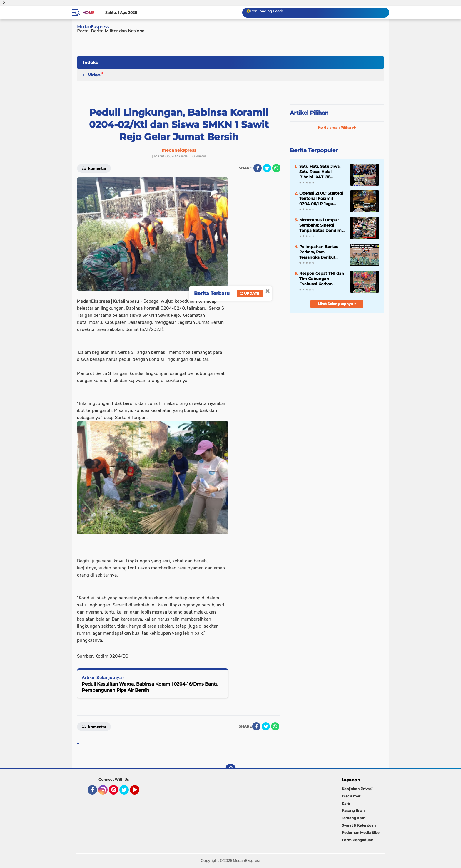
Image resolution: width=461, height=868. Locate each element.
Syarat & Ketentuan (359, 825)
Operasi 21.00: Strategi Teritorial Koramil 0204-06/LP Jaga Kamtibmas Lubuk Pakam (321, 199)
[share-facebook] (258, 168)
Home (88, 13)
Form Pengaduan (357, 840)
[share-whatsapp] (276, 168)
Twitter (127, 792)
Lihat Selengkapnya (337, 304)
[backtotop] (230, 769)
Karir (346, 804)
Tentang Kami (354, 818)
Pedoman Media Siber (361, 833)
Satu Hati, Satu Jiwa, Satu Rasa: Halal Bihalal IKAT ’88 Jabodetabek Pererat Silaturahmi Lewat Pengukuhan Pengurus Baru (322, 172)
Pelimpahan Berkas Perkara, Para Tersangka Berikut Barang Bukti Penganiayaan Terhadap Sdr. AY (319, 252)
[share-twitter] (267, 168)
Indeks (90, 63)
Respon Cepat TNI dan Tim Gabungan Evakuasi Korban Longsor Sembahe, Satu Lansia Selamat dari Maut (322, 279)
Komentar (94, 168)
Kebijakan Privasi (357, 789)
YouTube (139, 792)
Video (94, 75)
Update (250, 293)
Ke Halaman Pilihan (337, 127)
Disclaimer (351, 796)
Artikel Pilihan (309, 113)
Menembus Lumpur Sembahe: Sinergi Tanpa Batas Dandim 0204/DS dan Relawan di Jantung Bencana (322, 225)
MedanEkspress (93, 27)
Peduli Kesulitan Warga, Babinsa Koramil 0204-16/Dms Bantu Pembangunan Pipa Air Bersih (150, 687)
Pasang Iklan (353, 811)
